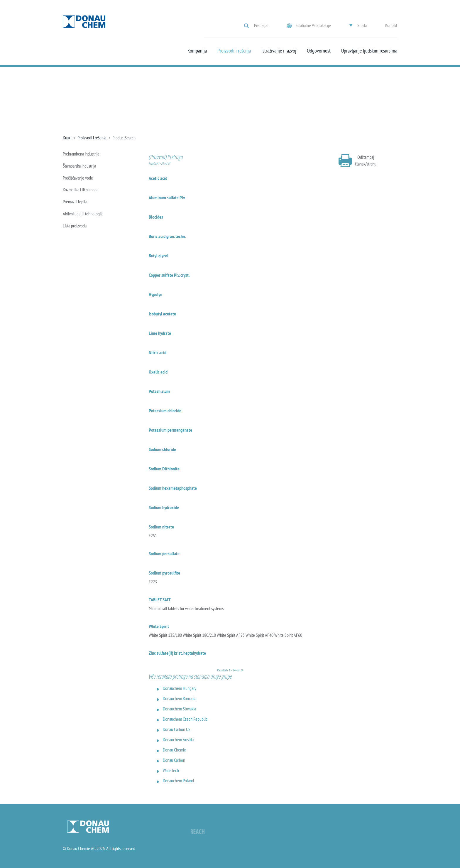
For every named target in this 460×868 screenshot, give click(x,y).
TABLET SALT (160, 600)
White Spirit (159, 626)
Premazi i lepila (75, 202)
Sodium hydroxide (164, 507)
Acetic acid (158, 178)
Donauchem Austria (178, 739)
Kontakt (391, 25)
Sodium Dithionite (164, 469)
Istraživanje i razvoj (279, 51)
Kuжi (67, 138)
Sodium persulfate (164, 553)
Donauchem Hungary (180, 688)
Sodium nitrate (161, 527)
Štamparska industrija (79, 166)
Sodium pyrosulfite (164, 573)
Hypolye (155, 294)
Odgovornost (319, 51)
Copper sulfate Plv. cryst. (169, 275)
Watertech (171, 770)
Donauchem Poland (178, 781)
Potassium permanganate (170, 430)
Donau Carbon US (177, 729)
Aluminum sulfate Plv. (167, 197)
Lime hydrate (160, 333)
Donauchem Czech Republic (185, 719)
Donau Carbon (174, 760)
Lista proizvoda (75, 226)
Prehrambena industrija (81, 154)
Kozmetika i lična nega (81, 190)
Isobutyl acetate (162, 314)
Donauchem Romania (180, 698)
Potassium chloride (165, 411)
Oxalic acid (158, 372)
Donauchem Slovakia (179, 709)
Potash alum (159, 391)
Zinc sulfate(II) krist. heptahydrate (177, 653)
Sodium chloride (162, 449)
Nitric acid (158, 352)
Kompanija (197, 51)
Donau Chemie (174, 750)
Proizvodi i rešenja (234, 51)
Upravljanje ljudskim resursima (369, 51)
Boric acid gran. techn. (167, 236)
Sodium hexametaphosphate (173, 488)
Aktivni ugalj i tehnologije (83, 214)
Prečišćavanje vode (78, 178)
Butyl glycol (159, 256)
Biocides (156, 217)
